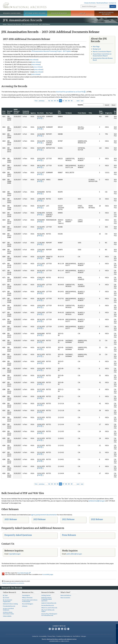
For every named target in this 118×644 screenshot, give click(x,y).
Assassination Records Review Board (103, 59)
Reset (114, 105)
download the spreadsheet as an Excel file (70, 92)
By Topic (5, 595)
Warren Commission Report (102, 51)
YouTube (62, 629)
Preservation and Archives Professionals (30, 601)
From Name (82, 113)
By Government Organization (7, 601)
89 (69, 101)
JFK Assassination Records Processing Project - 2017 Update (51, 51)
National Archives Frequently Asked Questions (47, 599)
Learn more (101, 641)
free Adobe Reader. (24, 573)
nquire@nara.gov (15, 554)
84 (55, 101)
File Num (60, 112)
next (78, 101)
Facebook (50, 629)
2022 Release (68, 519)
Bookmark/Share (102, 3)
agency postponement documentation (44, 515)
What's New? (65, 592)
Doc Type (49, 113)
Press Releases (69, 535)
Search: (80, 105)
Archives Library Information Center (8, 613)
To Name (69, 113)
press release (33, 60)
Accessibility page (48, 574)
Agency (33, 113)
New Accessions (65, 598)
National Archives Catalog (10, 604)
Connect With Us (59, 626)
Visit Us (83, 13)
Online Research (9, 592)
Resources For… (28, 592)
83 (52, 101)
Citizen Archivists (90, 3)
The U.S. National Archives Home (25, 5)
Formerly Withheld (26, 112)
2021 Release (97, 519)
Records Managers (28, 604)
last (82, 101)
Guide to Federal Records (49, 603)
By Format (6, 598)
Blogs (65, 629)
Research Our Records (12, 13)
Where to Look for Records (49, 608)
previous (42, 101)
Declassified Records (48, 605)
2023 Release (39, 519)
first (36, 101)
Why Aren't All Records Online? (48, 611)
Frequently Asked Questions (18, 535)
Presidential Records (9, 606)
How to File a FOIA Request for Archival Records (49, 615)
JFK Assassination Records (30, 24)
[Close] (116, 626)
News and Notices (66, 595)
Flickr (68, 629)
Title (90, 113)
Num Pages (101, 112)
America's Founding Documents (106, 13)
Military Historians (27, 598)
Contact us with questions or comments (13, 583)
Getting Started (46, 595)
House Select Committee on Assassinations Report (102, 55)
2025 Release (11, 519)
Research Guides (48, 592)
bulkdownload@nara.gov (97, 501)
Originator (109, 113)
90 (72, 101)
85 (58, 101)
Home (5, 24)
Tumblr (59, 629)
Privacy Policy (52, 636)
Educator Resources (59, 13)
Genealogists (26, 595)
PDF (39, 118)
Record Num (10, 112)
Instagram (56, 629)
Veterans (25, 606)
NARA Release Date (17, 111)
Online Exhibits (7, 616)
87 (63, 101)
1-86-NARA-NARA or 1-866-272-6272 (59, 641)
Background (97, 49)
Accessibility (43, 636)
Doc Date (40, 113)
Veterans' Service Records (35, 13)
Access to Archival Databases (8, 609)
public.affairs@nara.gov (74, 554)
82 (49, 101)
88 (66, 101)
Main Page (96, 47)
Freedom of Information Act (64, 636)
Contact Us (112, 3)
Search (113, 6)
